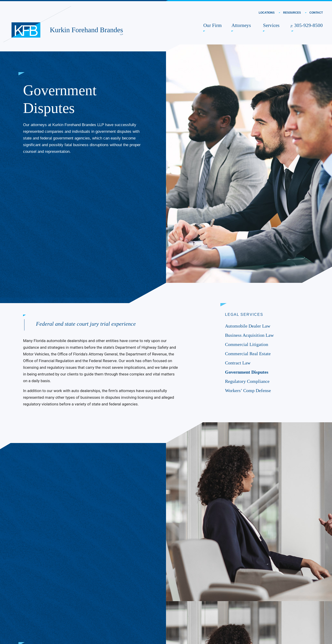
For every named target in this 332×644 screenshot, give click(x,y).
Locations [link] (267, 13)
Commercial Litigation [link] (247, 344)
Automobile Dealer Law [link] (249, 326)
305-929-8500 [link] (307, 25)
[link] (26, 30)
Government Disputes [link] (247, 372)
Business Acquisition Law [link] (249, 335)
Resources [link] (292, 13)
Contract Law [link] (238, 363)
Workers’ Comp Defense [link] (248, 390)
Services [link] (272, 25)
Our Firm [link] (212, 25)
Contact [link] (316, 13)
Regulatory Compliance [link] (247, 381)
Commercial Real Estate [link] (248, 354)
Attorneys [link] (242, 25)
